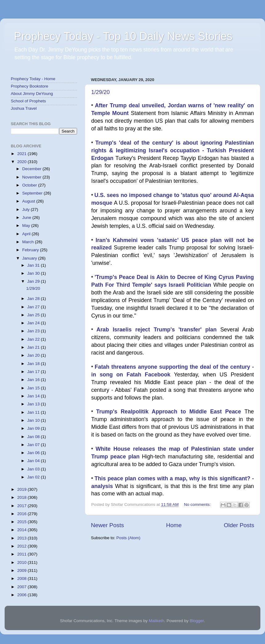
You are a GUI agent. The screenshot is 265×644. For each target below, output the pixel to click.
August (29, 201)
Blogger (197, 621)
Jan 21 (34, 347)
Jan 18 (34, 364)
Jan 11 (34, 412)
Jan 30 (34, 273)
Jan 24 (34, 323)
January (30, 258)
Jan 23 (34, 331)
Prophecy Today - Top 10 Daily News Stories (123, 36)
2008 (22, 578)
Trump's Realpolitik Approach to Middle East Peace (170, 412)
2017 (22, 506)
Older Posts (239, 525)
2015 (22, 522)
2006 (22, 595)
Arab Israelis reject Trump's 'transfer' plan (158, 330)
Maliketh (157, 621)
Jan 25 (34, 315)
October (30, 185)
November (32, 177)
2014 (22, 530)
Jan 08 (34, 437)
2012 (22, 546)
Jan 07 (34, 445)
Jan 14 (34, 396)
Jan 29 (34, 281)
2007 (22, 587)
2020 (22, 162)
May (27, 226)
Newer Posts (107, 525)
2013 (22, 538)
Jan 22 (34, 339)
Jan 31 (34, 265)
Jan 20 (34, 355)
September (33, 193)
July (26, 209)
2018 (22, 497)
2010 (22, 562)
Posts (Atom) (128, 538)
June (27, 217)
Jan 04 (34, 461)
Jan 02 (34, 477)
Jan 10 (34, 420)
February (31, 250)
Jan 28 (34, 299)
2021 (22, 154)
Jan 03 (34, 469)
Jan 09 (34, 428)
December (32, 169)
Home (174, 525)
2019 (22, 489)
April (27, 234)
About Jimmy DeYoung (32, 94)
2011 (22, 554)
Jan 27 (34, 307)
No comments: (198, 505)
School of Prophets (28, 101)
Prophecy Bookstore (30, 86)
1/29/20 (100, 92)
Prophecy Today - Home (33, 79)
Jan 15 (34, 388)
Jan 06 (34, 453)
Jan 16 (34, 380)
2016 (22, 514)
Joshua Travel (24, 108)
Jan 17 (34, 372)
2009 (22, 570)
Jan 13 (34, 404)
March (29, 242)
